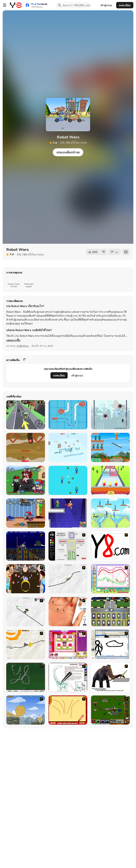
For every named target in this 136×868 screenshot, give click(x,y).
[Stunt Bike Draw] (26, 546)
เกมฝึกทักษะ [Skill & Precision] (23, 346)
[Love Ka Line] (68, 612)
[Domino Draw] (26, 677)
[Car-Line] (110, 612)
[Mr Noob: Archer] (68, 480)
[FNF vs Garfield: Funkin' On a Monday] (26, 513)
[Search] (59, 5)
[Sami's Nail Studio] (68, 644)
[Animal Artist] (110, 579)
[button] (14, 340)
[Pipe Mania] (68, 415)
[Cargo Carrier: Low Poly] (26, 415)
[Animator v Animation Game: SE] (110, 644)
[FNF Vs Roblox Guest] (26, 480)
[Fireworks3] (68, 710)
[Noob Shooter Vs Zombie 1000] (110, 447)
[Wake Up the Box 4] (26, 710)
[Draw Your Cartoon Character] (68, 546)
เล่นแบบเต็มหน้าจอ (68, 152)
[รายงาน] (114, 252)
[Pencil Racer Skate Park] (26, 612)
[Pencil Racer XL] (68, 579)
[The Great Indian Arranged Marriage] (26, 579)
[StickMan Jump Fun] (110, 415)
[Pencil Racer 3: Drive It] (26, 644)
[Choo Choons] (110, 710)
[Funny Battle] (68, 447)
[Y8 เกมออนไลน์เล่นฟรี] (16, 5)
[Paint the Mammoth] (110, 677)
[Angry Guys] (110, 513)
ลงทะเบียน (125, 5)
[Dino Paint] (68, 677)
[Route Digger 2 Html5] (26, 447)
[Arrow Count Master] (110, 480)
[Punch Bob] (68, 513)
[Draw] (110, 546)
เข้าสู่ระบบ (106, 5)
